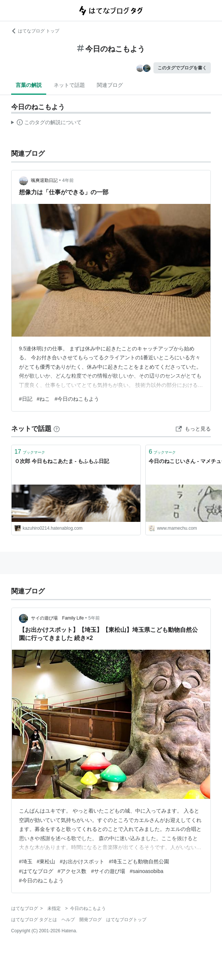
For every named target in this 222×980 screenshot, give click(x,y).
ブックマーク (30, 452)
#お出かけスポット (82, 861)
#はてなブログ (36, 871)
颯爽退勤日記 (44, 180)
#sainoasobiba (146, 871)
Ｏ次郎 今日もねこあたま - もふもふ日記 (62, 461)
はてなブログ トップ (35, 31)
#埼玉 (26, 861)
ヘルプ (68, 920)
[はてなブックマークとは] (57, 429)
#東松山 (46, 861)
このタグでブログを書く (182, 68)
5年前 (94, 618)
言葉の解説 (29, 85)
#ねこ (44, 399)
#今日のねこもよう (77, 399)
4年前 (68, 180)
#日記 (26, 399)
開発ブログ (91, 920)
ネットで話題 (69, 85)
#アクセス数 (72, 871)
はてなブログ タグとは (34, 920)
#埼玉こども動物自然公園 (139, 861)
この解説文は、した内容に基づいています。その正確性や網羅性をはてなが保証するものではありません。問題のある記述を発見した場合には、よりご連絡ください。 (46, 123)
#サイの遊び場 (108, 871)
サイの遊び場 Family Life (57, 618)
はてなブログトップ (126, 920)
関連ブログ (110, 85)
